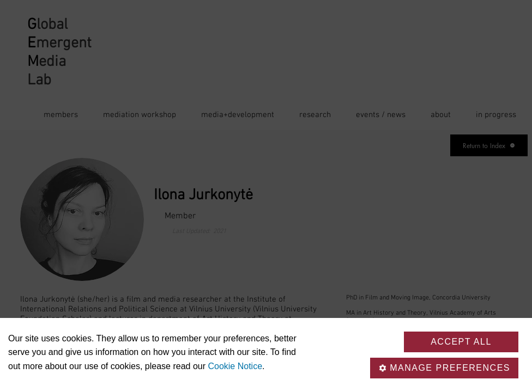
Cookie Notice (235, 366)
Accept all (461, 342)
